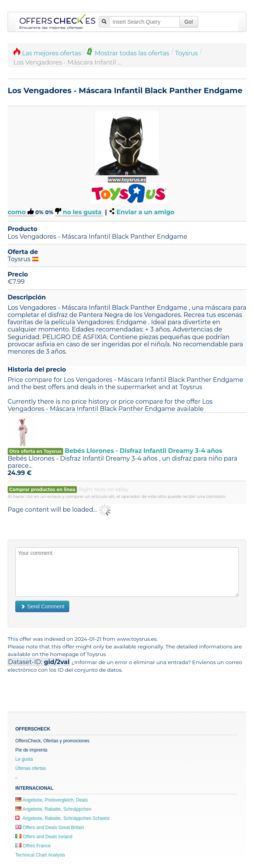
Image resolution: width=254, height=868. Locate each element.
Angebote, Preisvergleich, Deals (51, 800)
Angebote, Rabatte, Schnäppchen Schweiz (63, 818)
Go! (189, 22)
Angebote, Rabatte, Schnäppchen (53, 809)
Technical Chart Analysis (40, 855)
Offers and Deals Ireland (44, 837)
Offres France (33, 846)
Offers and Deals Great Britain (50, 828)
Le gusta (24, 759)
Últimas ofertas (31, 768)
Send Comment (42, 606)
